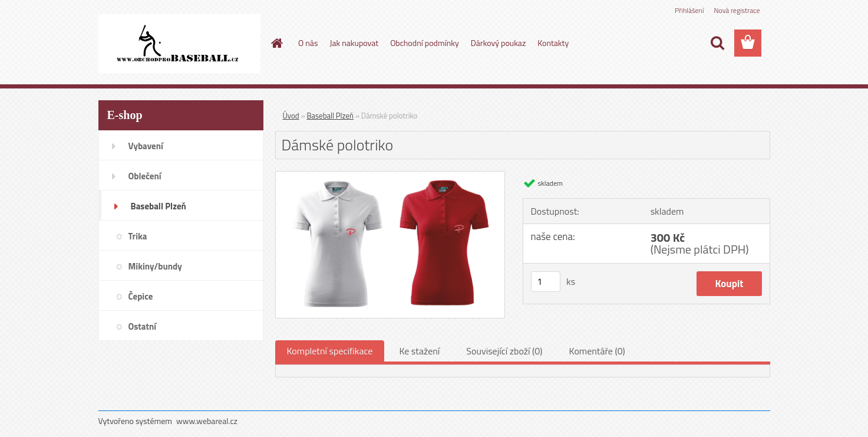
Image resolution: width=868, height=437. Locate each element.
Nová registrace (737, 10)
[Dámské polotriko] (390, 176)
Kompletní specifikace (330, 351)
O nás (308, 43)
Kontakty (553, 43)
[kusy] (546, 282)
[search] (717, 43)
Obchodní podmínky (425, 43)
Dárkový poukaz (499, 43)
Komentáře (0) (597, 351)
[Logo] (179, 44)
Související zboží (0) (504, 351)
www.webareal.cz (207, 421)
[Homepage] (276, 43)
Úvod (291, 116)
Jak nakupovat (354, 43)
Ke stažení (419, 351)
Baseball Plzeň (330, 116)
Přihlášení (689, 10)
